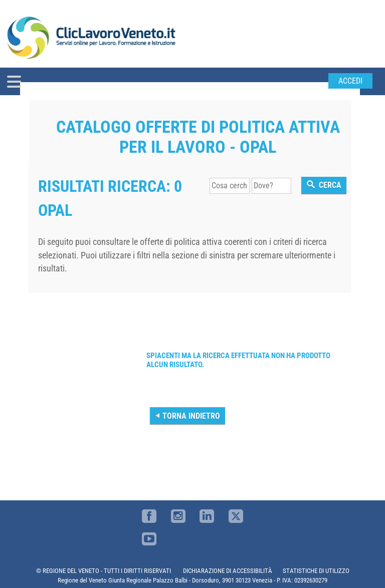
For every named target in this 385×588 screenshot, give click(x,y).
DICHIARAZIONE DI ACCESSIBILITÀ (228, 571)
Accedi (350, 81)
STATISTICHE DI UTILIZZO (316, 571)
